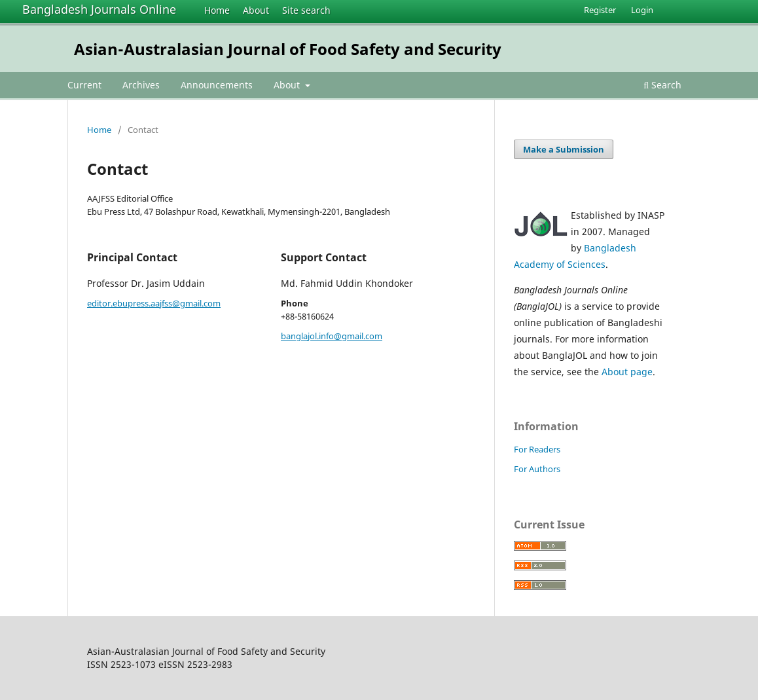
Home (217, 10)
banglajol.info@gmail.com (332, 336)
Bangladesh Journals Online (99, 9)
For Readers (537, 449)
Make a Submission (564, 149)
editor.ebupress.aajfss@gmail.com (154, 303)
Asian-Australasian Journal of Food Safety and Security (288, 49)
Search (662, 85)
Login (642, 10)
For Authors (537, 469)
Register (600, 10)
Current (84, 85)
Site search (306, 10)
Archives (141, 85)
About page (627, 372)
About (256, 10)
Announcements (217, 85)
